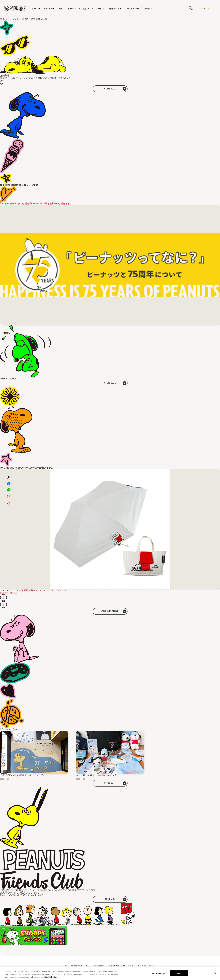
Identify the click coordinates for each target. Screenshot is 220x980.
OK (179, 973)
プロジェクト (140, 9)
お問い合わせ (98, 966)
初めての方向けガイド (74, 966)
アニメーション (99, 9)
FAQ (88, 966)
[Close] (215, 973)
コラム (61, 9)
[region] (110, 974)
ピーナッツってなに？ (79, 9)
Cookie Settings (149, 966)
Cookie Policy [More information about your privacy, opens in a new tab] (51, 977)
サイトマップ (134, 966)
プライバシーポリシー (116, 966)
